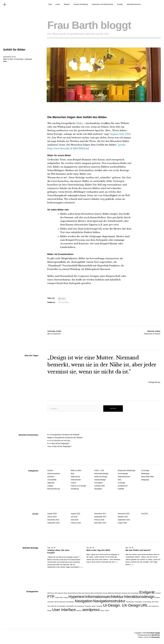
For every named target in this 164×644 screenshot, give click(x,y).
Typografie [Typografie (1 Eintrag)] (99, 606)
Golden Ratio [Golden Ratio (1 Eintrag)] (59, 597)
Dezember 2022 (53, 520)
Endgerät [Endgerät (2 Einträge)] (147, 592)
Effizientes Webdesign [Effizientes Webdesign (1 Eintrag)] (114, 593)
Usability (121, 489)
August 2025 (52, 514)
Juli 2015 (145, 514)
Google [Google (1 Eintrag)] (66, 597)
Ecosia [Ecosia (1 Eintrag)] (105, 593)
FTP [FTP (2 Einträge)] (51, 597)
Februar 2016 (99, 520)
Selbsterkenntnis (124, 477)
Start (50, 4)
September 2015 (124, 520)
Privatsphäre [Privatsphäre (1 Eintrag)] (139, 602)
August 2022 (76, 514)
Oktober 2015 (123, 517)
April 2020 (75, 520)
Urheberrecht (123, 486)
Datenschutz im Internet (152, 332)
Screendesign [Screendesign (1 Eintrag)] (147, 602)
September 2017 (100, 517)
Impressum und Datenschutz (102, 4)
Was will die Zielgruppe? (60, 443)
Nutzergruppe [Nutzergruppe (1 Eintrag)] (130, 602)
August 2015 (122, 523)
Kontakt (120, 4)
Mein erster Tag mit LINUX (98, 550)
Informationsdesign (101, 473)
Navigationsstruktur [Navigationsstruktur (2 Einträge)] (109, 601)
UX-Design (145, 470)
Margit (50, 438)
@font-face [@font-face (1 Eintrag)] (51, 593)
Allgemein (51, 483)
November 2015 (124, 514)
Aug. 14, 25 (51, 548)
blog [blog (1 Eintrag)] (83, 593)
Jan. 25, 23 (90, 548)
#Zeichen (51, 477)
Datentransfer (76, 480)
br (15, 57)
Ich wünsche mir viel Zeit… (61, 440)
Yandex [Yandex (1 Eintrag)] (107, 610)
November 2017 (100, 514)
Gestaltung (75, 489)
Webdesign (145, 473)
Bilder (5, 61)
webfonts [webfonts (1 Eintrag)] (79, 610)
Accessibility (52, 480)
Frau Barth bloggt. (153, 633)
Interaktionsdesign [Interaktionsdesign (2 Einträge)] (139, 597)
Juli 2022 (74, 517)
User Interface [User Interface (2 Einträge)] (64, 610)
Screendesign (19, 59)
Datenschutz (75, 477)
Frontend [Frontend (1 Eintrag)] (158, 593)
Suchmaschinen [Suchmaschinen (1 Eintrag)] (79, 606)
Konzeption (98, 483)
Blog (73, 473)
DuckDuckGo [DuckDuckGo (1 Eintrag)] (98, 593)
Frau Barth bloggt (89, 25)
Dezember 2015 (100, 523)
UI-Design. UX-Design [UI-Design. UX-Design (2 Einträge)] (121, 605)
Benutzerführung (53, 489)
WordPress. (156, 635)
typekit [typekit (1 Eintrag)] (94, 606)
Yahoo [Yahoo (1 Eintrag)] (102, 610)
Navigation (98, 489)
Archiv (58, 4)
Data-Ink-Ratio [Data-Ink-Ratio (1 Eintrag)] (89, 593)
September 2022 (53, 523)
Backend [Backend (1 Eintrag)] (61, 593)
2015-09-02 (7, 57)
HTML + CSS (99, 470)
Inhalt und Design (101, 477)
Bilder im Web (8, 59)
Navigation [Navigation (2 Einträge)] (84, 601)
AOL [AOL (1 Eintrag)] (56, 593)
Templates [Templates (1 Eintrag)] (88, 606)
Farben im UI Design (78, 486)
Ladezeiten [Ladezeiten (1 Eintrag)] (51, 602)
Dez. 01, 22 (129, 548)
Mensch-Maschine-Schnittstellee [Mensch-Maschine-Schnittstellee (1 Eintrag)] (64, 602)
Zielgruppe (28, 59)
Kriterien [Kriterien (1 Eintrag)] (158, 597)
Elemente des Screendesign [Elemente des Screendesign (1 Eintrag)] (130, 593)
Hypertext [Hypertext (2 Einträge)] (77, 597)
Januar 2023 (52, 517)
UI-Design (121, 483)
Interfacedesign (100, 480)
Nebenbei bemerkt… (134, 4)
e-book (73, 483)
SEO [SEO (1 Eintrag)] (153, 602)
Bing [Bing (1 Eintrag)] (80, 593)
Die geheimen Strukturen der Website (65, 435)
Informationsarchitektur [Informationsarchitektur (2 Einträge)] (104, 597)
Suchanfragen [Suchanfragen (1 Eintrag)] (61, 606)
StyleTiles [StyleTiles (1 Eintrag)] (54, 606)
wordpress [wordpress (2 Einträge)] (91, 610)
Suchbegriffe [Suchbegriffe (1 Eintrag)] (70, 606)
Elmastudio (156, 637)
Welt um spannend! (54, 332)
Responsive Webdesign (126, 470)
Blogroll (67, 4)
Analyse (50, 486)
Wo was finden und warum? (138, 550)
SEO (119, 480)
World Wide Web (147, 477)
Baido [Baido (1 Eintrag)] (66, 593)
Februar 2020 (76, 523)
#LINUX (50, 470)
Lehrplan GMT (100, 486)
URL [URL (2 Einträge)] (144, 605)
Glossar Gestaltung (81, 4)
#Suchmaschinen (54, 473)
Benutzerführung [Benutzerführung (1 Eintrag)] (73, 593)
